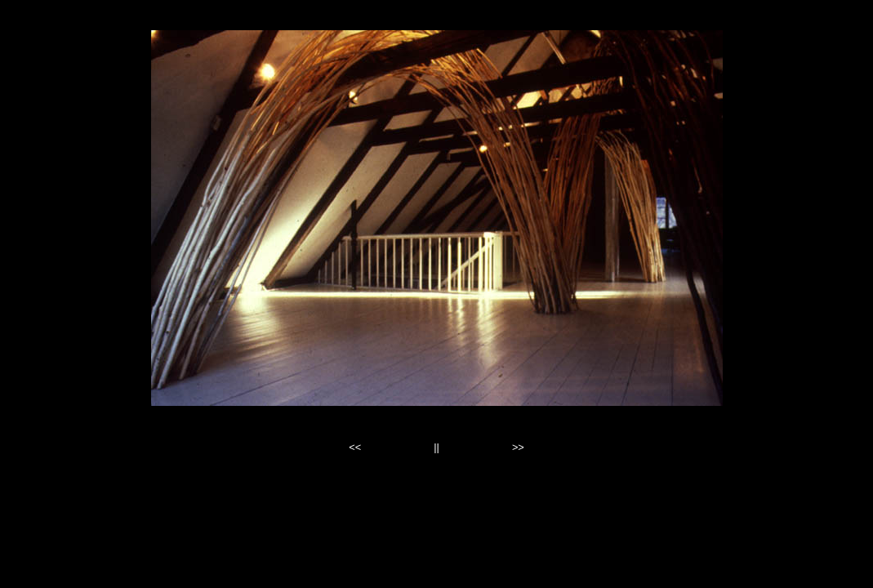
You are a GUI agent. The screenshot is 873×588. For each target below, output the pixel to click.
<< (355, 447)
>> (518, 447)
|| (436, 447)
